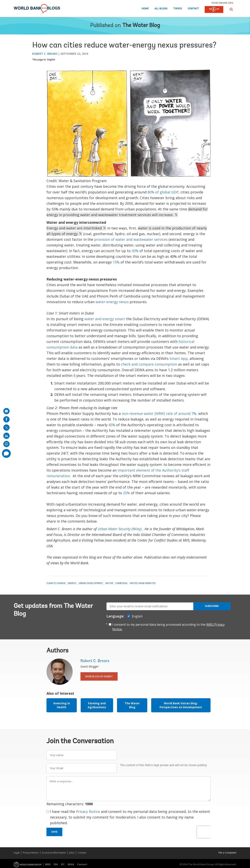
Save (54, 832)
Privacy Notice (88, 811)
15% (116, 262)
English (51, 60)
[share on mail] (6, 411)
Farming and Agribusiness (97, 705)
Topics (178, 9)
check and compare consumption (149, 364)
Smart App (179, 359)
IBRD (48, 864)
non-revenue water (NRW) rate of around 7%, (159, 413)
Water (109, 583)
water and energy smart (105, 319)
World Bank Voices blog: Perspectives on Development (181, 705)
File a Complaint (227, 853)
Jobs (72, 853)
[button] (231, 9)
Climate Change (56, 583)
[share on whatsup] (6, 444)
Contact (193, 9)
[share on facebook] (6, 419)
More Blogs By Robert (99, 676)
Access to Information (54, 853)
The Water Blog (141, 26)
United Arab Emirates (143, 583)
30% (135, 251)
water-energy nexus (112, 302)
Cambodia (121, 583)
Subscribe (212, 606)
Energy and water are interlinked (76, 228)
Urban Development (91, 583)
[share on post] (6, 428)
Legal (17, 853)
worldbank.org (222, 3)
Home (145, 9)
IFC (63, 864)
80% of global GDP (163, 192)
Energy (72, 583)
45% (112, 425)
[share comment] (6, 453)
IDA (56, 864)
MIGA (71, 864)
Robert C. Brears (45, 54)
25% (126, 493)
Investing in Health (62, 705)
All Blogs (161, 9)
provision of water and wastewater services (131, 239)
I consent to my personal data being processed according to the (168, 627)
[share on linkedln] (6, 436)
